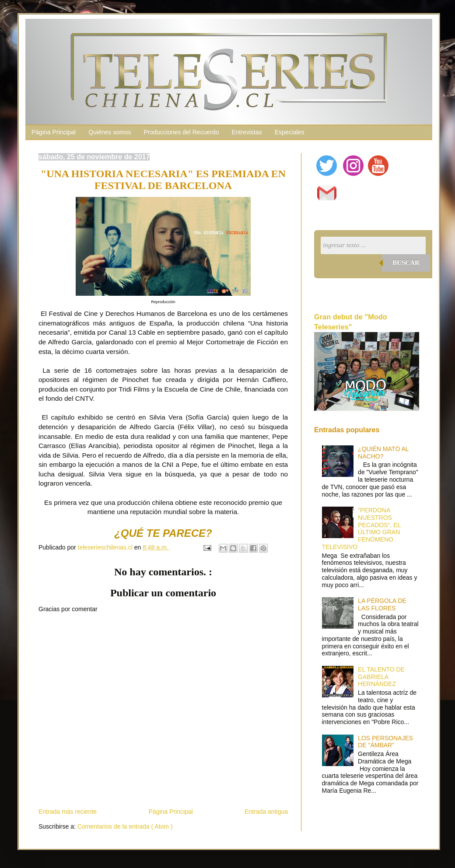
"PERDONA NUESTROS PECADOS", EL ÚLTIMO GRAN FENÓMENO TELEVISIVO (361, 528)
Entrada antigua (266, 812)
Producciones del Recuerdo (181, 132)
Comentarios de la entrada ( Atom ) (125, 826)
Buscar (406, 262)
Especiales (290, 132)
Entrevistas (247, 132)
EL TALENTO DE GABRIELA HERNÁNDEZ (381, 677)
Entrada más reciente (68, 812)
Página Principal (54, 132)
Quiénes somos (110, 132)
